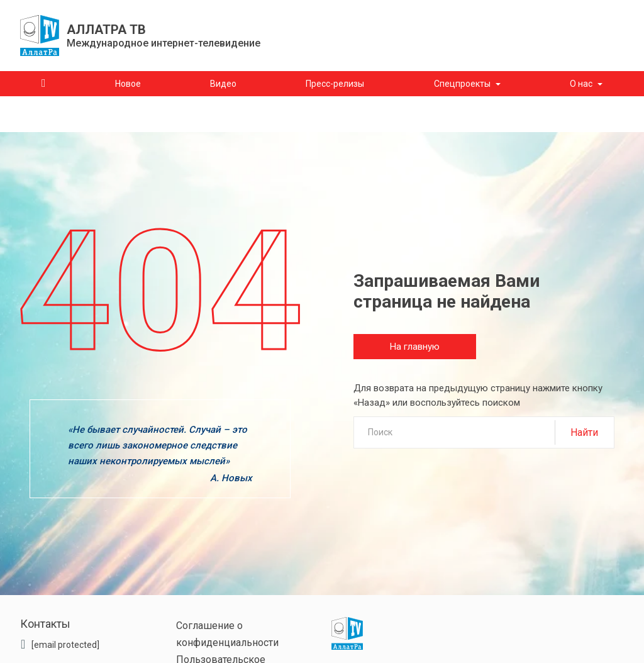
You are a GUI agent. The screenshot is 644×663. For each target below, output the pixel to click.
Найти (584, 432)
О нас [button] (581, 84)
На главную (415, 347)
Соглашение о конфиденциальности (227, 634)
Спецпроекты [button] (462, 84)
